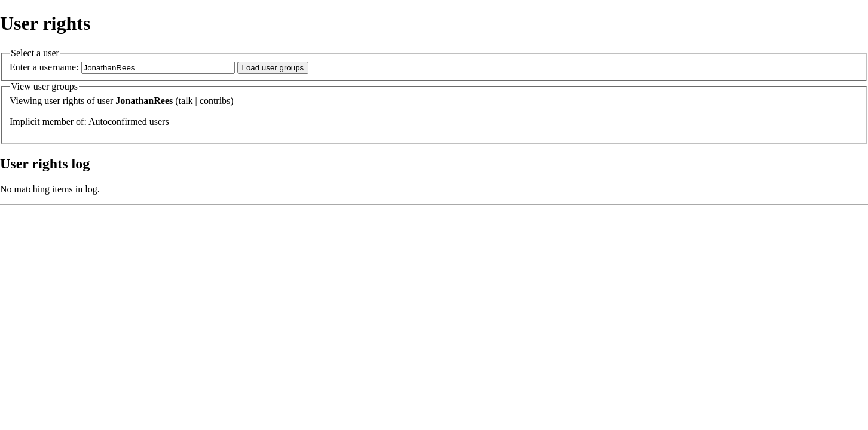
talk (186, 101)
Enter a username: (44, 67)
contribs (215, 101)
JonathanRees (144, 101)
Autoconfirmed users (129, 122)
